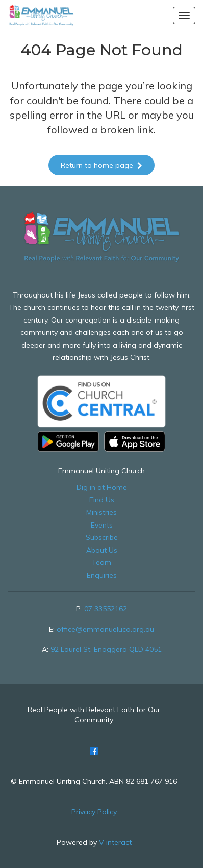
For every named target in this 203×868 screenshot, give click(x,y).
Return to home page (102, 165)
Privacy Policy (94, 812)
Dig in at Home (102, 487)
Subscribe (102, 537)
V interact (115, 842)
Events (102, 525)
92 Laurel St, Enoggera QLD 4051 (106, 649)
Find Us (102, 500)
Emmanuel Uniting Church (102, 471)
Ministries (102, 512)
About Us (102, 550)
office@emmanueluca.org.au (105, 629)
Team (102, 562)
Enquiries (102, 575)
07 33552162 (106, 609)
